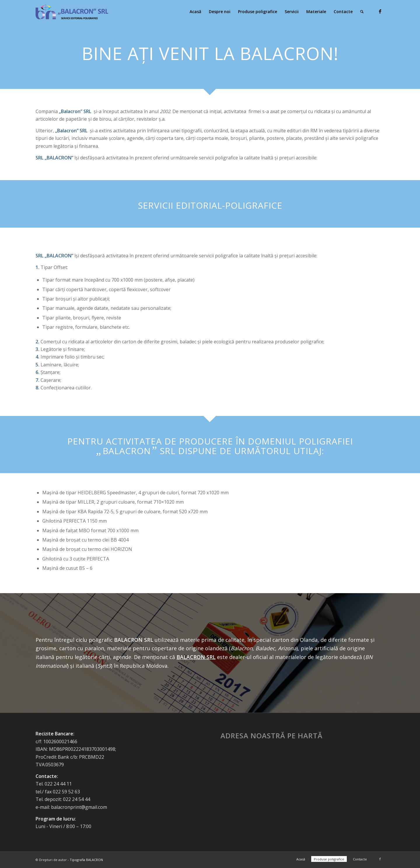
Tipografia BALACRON (86, 860)
